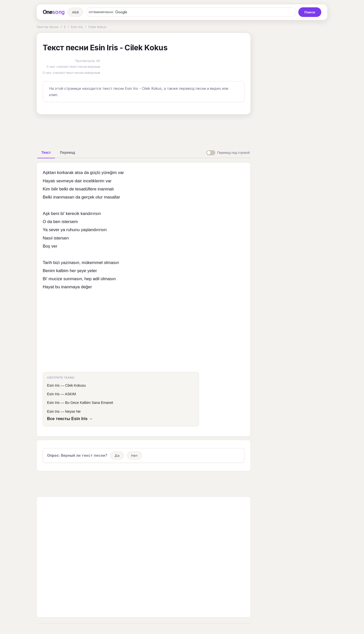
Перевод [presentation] (67, 152)
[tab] (46, 152)
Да (117, 455)
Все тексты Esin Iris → (70, 419)
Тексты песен (48, 27)
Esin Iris (77, 27)
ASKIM (71, 394)
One (54, 12)
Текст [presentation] (46, 152)
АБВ (75, 12)
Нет (134, 455)
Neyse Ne (73, 411)
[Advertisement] (144, 130)
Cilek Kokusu (76, 385)
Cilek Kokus (97, 27)
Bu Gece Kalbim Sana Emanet (89, 403)
